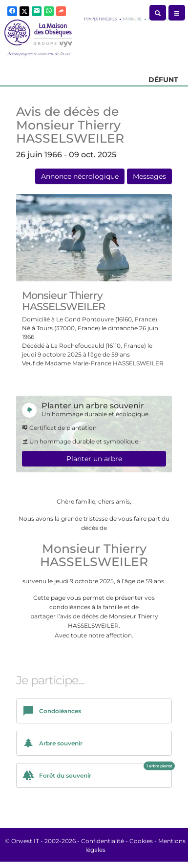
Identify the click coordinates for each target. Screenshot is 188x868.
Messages (149, 176)
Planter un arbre (94, 459)
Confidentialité (103, 841)
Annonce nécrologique (80, 176)
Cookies (141, 841)
